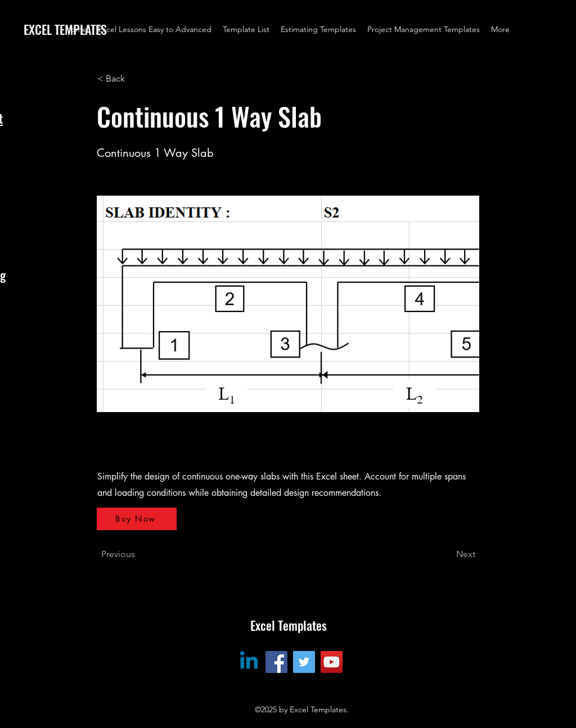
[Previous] (138, 554)
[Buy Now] (137, 519)
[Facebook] (276, 662)
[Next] (447, 554)
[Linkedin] (249, 662)
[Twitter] (304, 662)
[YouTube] (332, 662)
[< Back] (134, 79)
